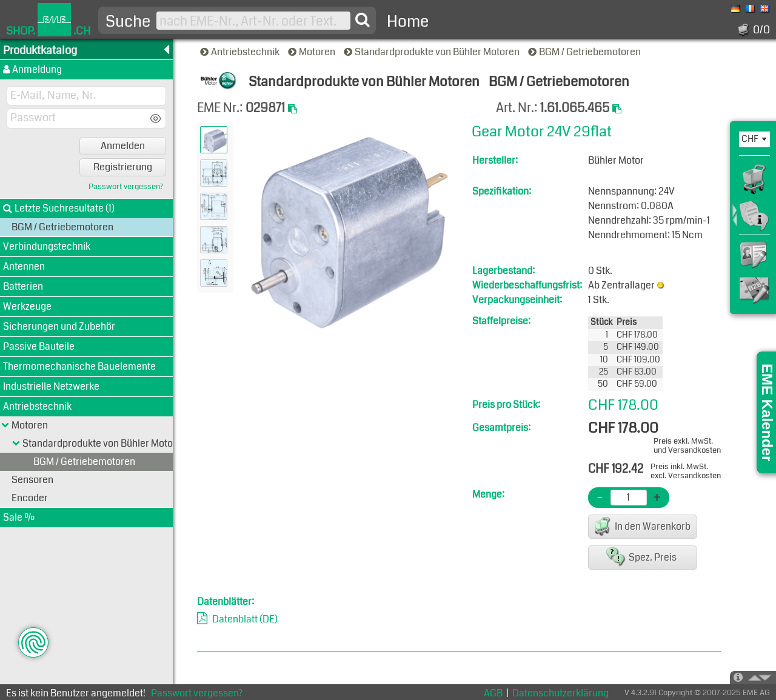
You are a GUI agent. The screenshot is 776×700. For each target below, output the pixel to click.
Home (408, 22)
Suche (128, 22)
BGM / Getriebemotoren (585, 52)
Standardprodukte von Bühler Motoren (433, 52)
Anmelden (123, 146)
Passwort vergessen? (126, 187)
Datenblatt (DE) (245, 619)
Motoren (313, 52)
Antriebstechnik (241, 52)
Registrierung (123, 167)
